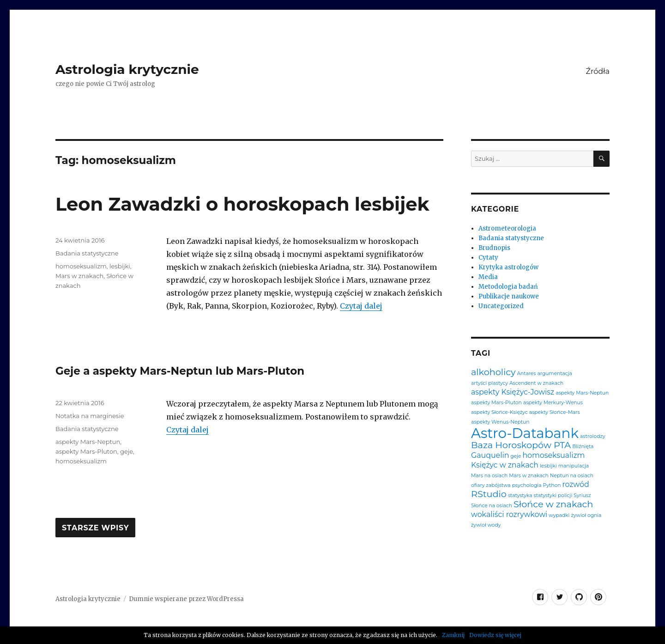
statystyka (520, 496)
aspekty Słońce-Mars (555, 413)
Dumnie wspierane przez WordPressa (186, 599)
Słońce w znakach (553, 504)
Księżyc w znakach (505, 465)
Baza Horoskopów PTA (521, 445)
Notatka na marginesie (90, 416)
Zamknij (453, 635)
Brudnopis (494, 248)
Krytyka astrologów (508, 267)
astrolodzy (592, 437)
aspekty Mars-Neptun (88, 442)
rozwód (575, 485)
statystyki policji (553, 496)
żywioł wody (486, 526)
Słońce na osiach (492, 506)
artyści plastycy (490, 384)
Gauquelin (490, 456)
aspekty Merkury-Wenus (553, 403)
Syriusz (582, 496)
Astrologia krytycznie (127, 69)
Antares (526, 374)
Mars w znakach (79, 276)
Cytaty (488, 258)
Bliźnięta (583, 447)
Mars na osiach (489, 476)
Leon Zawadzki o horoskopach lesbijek (242, 204)
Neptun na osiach (572, 476)
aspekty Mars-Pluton (86, 451)
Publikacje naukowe (509, 296)
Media (488, 277)
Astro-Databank (525, 433)
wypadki (559, 516)
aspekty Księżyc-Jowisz (513, 392)
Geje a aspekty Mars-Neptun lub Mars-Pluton (180, 371)
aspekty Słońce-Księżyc (499, 413)
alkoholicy (493, 372)
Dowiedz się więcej (495, 635)
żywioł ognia (586, 516)
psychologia (527, 486)
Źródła (598, 71)
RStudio (489, 494)
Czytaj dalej (361, 306)
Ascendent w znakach (536, 384)
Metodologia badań (508, 287)
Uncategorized (501, 306)
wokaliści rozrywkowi (509, 515)
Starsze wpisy (95, 528)
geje (127, 451)
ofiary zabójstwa (491, 486)
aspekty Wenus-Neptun (500, 422)
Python (552, 486)
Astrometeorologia (507, 228)
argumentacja (554, 374)
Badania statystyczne (87, 253)
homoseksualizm (81, 266)
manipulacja (574, 466)
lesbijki (120, 266)
